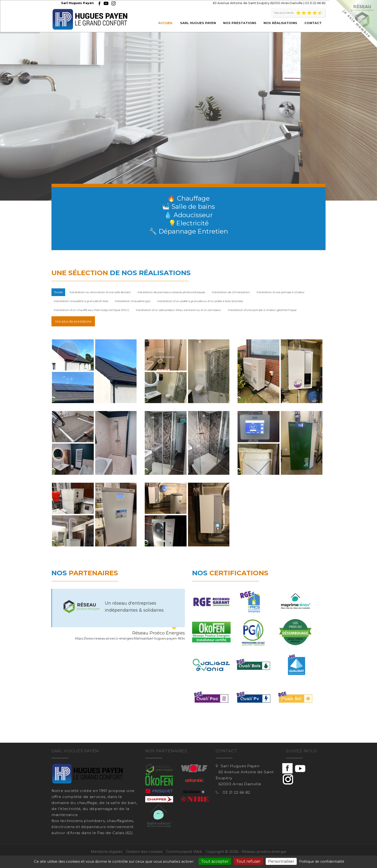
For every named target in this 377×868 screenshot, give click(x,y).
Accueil (166, 23)
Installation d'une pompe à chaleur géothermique (262, 310)
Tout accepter (215, 861)
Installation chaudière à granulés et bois (81, 301)
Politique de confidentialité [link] (322, 862)
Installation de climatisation (231, 292)
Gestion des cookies (144, 852)
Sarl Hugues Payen (198, 23)
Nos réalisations (280, 23)
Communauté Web (184, 852)
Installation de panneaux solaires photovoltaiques (171, 292)
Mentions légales (107, 852)
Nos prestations (240, 23)
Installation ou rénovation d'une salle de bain (100, 292)
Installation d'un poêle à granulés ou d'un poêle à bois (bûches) (200, 301)
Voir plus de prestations (73, 321)
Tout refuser (248, 861)
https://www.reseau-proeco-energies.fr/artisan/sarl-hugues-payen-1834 (130, 638)
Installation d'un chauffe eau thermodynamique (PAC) (91, 310)
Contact (313, 23)
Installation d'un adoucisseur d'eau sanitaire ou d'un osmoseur (179, 310)
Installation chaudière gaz (133, 301)
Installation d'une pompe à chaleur (281, 292)
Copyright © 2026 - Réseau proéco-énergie (246, 852)
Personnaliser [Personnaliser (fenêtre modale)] (281, 861)
